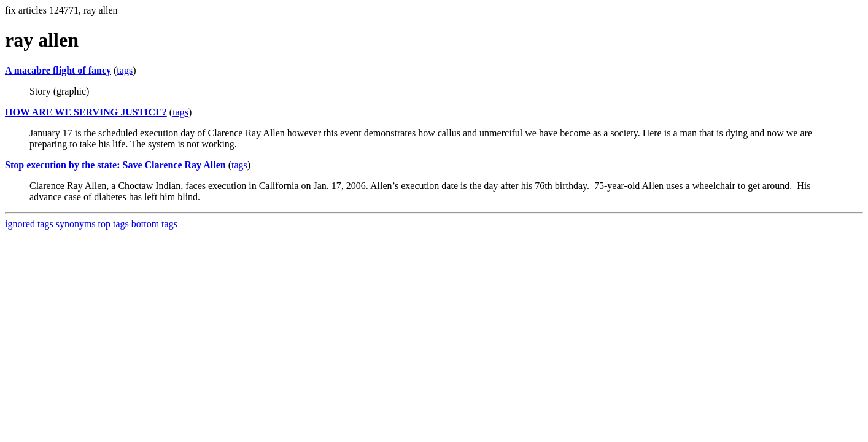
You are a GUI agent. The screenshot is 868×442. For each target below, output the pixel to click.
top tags (114, 224)
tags (125, 70)
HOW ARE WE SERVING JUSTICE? (86, 112)
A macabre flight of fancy (58, 70)
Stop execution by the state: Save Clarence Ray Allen (115, 165)
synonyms (76, 224)
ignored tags (29, 224)
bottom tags (154, 224)
